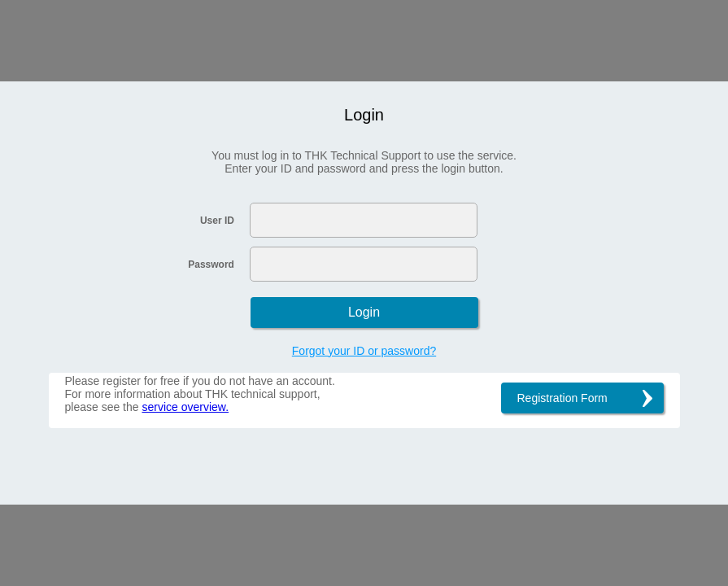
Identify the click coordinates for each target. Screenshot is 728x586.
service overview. (185, 407)
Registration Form (562, 398)
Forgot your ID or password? (364, 351)
